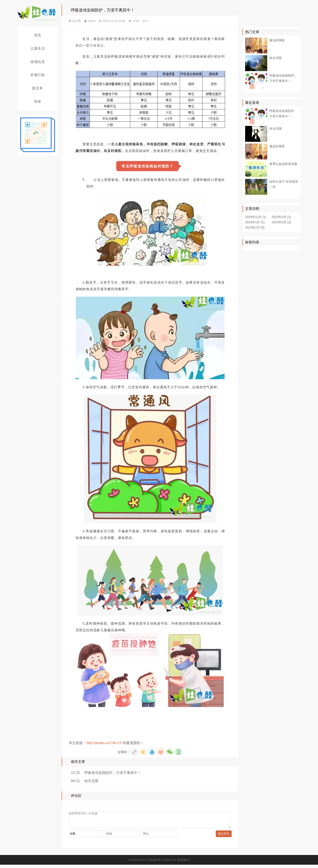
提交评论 (224, 837)
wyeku (92, 21)
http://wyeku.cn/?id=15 (104, 743)
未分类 (77, 21)
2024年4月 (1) (281, 217)
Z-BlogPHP (154, 863)
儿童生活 (38, 48)
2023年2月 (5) (255, 227)
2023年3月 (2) (281, 222)
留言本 (38, 88)
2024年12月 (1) (256, 217)
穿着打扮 (38, 75)
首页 (38, 35)
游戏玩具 (38, 62)
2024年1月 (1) (255, 222)
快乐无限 (91, 781)
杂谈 (38, 101)
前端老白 (183, 863)
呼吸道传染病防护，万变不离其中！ (113, 773)
